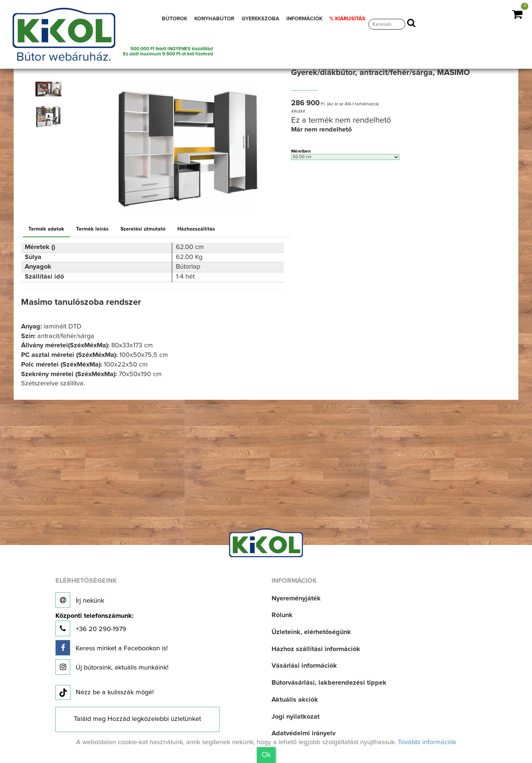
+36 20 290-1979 (94, 625)
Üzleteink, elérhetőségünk (311, 632)
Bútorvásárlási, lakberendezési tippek (329, 683)
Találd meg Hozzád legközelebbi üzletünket (137, 719)
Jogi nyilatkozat (296, 717)
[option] (51, 89)
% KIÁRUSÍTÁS (347, 19)
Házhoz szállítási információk (316, 649)
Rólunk (282, 615)
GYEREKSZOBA (260, 19)
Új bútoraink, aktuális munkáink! (112, 667)
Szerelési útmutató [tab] (143, 229)
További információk (427, 742)
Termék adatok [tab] (46, 229)
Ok (266, 755)
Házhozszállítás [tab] (196, 229)
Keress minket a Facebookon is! (112, 648)
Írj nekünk (80, 600)
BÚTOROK (175, 19)
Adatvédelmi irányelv (303, 733)
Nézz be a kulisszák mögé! (105, 693)
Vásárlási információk (304, 666)
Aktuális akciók (295, 700)
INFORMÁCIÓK (304, 19)
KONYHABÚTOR (214, 19)
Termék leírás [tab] (92, 229)
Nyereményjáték (296, 599)
